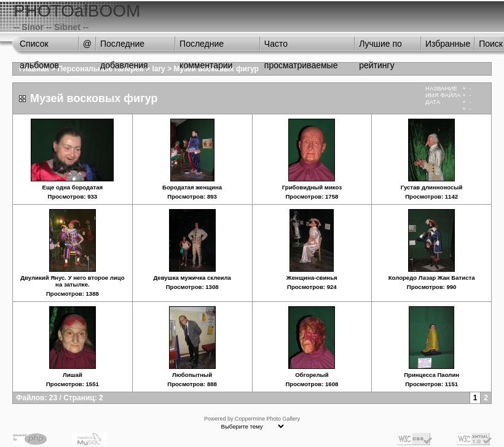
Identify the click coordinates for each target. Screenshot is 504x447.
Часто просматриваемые (301, 47)
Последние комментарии (206, 47)
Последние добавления (124, 47)
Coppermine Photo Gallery (267, 419)
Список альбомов (39, 47)
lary (158, 69)
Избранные (448, 44)
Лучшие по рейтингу (380, 47)
